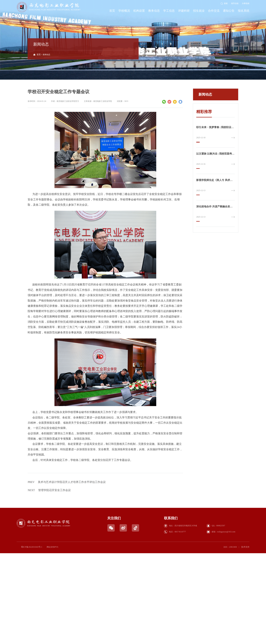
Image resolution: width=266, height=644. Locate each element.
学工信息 (169, 11)
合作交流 (214, 11)
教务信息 (154, 11)
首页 (112, 11)
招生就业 (199, 11)
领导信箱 (235, 3)
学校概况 (124, 11)
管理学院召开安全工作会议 (49, 506)
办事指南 (246, 3)
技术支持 (246, 547)
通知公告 (229, 11)
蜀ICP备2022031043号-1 (31, 547)
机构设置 (139, 11)
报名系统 (244, 11)
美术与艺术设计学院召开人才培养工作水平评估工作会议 (67, 498)
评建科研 (184, 11)
